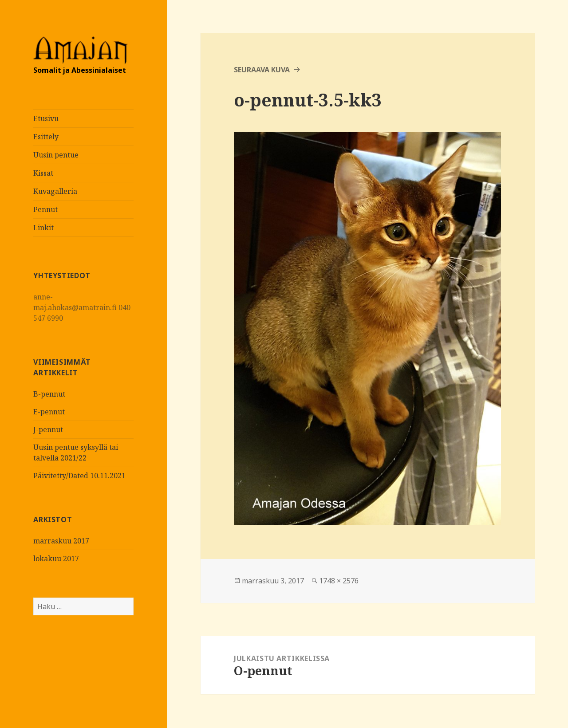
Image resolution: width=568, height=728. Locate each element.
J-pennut (48, 429)
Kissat (43, 173)
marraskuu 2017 (61, 541)
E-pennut (49, 412)
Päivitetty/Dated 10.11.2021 (79, 476)
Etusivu (46, 118)
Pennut (45, 209)
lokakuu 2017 (56, 559)
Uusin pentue (56, 155)
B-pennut (49, 394)
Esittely (46, 137)
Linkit (43, 228)
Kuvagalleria (55, 191)
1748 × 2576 (339, 581)
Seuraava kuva (262, 70)
